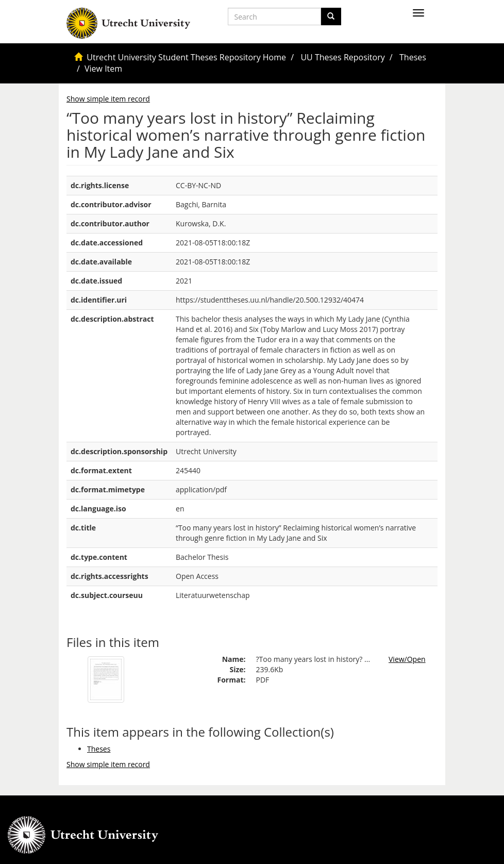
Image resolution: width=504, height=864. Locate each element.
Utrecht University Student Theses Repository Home (186, 57)
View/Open (407, 659)
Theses (413, 57)
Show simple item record (108, 99)
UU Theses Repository (342, 57)
